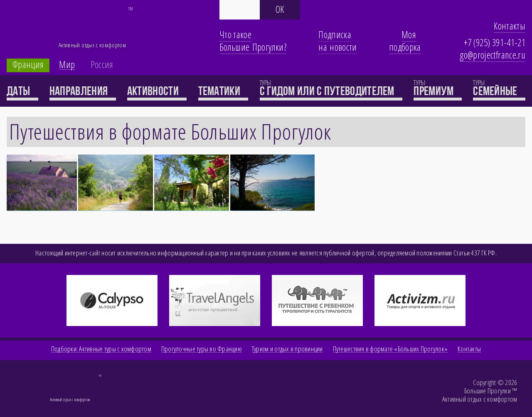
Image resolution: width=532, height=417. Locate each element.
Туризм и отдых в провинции (287, 349)
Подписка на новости (338, 41)
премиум (437, 91)
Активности (157, 91)
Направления (83, 91)
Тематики (223, 91)
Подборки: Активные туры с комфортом (101, 349)
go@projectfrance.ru (493, 55)
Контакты (510, 26)
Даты (22, 91)
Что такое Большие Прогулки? (253, 41)
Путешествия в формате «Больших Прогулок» (390, 349)
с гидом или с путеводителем (331, 91)
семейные (499, 91)
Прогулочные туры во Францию (202, 349)
